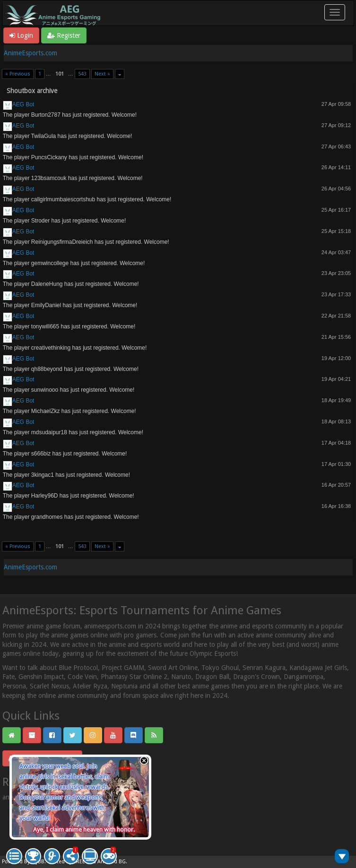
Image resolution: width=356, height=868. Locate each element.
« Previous (18, 74)
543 (82, 74)
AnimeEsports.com (30, 53)
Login (21, 35)
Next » (102, 74)
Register (64, 35)
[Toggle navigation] (335, 12)
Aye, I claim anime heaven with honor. (84, 829)
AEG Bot (23, 104)
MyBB (38, 862)
